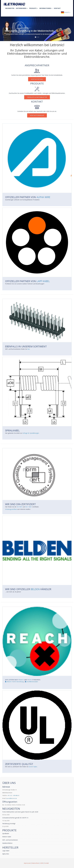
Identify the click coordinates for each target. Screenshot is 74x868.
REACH (21, 680)
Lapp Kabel (43, 281)
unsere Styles (33, 767)
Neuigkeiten (10, 8)
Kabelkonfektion (7, 843)
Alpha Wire (43, 197)
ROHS (29, 680)
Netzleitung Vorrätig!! (9, 824)
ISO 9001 (20, 507)
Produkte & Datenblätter (37, 97)
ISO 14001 (29, 507)
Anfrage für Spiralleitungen (31, 433)
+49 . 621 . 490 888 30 (13, 795)
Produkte (34, 8)
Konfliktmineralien (32, 682)
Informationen (46, 8)
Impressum (27, 863)
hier (29, 349)
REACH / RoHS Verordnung (14, 682)
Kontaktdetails (37, 79)
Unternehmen (22, 8)
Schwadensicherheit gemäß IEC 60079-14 (15, 818)
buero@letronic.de (11, 798)
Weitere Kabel (7, 837)
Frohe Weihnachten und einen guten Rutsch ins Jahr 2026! (20, 812)
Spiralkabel (6, 833)
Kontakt (57, 8)
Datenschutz (35, 863)
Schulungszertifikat (11, 509)
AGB (42, 863)
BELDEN (35, 589)
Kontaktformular (37, 115)
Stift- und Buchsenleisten (10, 840)
